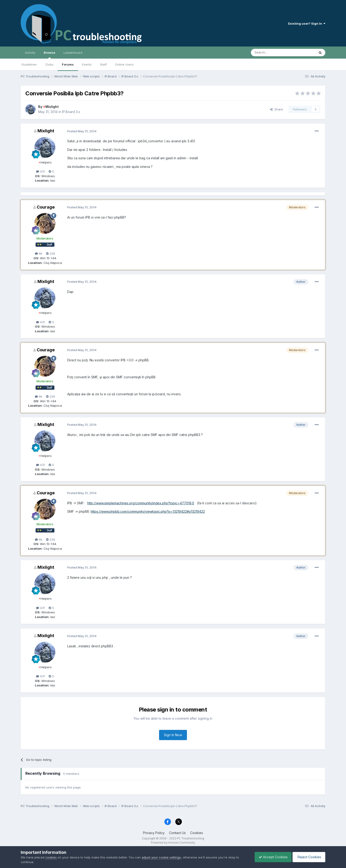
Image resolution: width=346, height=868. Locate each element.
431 (40, 171)
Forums (68, 64)
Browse (49, 55)
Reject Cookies (308, 857)
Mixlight (51, 107)
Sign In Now (173, 735)
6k (39, 253)
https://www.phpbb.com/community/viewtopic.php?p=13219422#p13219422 (148, 511)
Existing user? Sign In (307, 23)
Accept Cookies (271, 857)
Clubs (49, 64)
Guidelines (29, 64)
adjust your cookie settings (161, 857)
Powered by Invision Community (173, 843)
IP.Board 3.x (71, 112)
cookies (51, 857)
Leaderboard (73, 53)
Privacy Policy (154, 833)
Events (87, 64)
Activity (30, 53)
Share (276, 109)
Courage (46, 207)
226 (51, 253)
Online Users (124, 64)
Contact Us (177, 833)
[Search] (271, 53)
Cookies (197, 833)
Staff (103, 64)
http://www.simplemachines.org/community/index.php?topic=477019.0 (141, 503)
